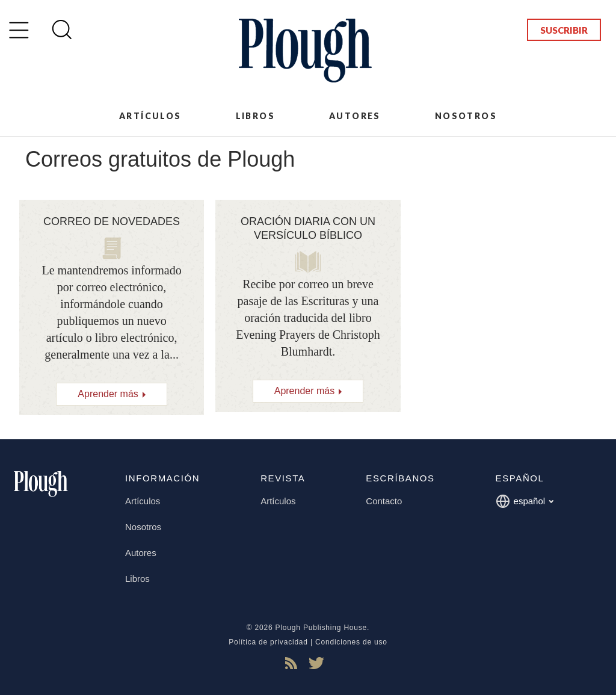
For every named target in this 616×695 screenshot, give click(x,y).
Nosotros (466, 116)
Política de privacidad (268, 642)
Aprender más (108, 394)
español (525, 501)
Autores (355, 116)
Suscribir (564, 30)
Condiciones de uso (351, 642)
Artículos (150, 116)
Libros (255, 116)
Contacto (384, 501)
